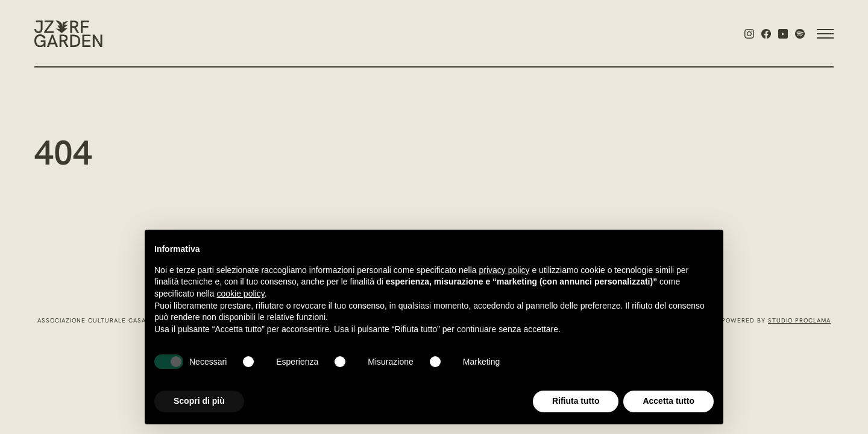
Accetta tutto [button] (668, 401)
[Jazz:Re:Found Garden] (69, 34)
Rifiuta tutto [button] (576, 401)
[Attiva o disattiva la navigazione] (819, 34)
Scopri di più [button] (199, 401)
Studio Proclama (799, 321)
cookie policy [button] (241, 294)
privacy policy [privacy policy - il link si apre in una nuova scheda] (505, 270)
